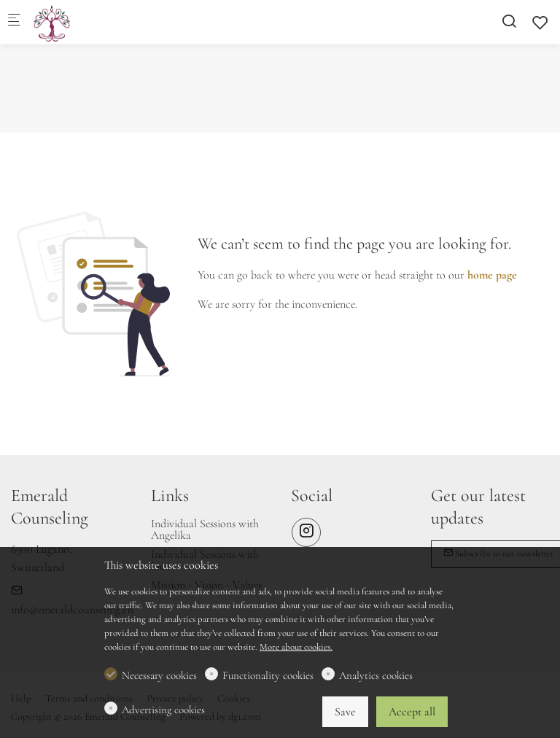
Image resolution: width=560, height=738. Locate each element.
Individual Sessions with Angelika (205, 529)
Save (345, 712)
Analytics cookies (376, 675)
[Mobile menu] (14, 22)
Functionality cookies (268, 675)
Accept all (412, 712)
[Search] (509, 22)
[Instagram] (306, 532)
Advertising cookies (163, 710)
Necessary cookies (159, 675)
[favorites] (540, 23)
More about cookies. (296, 647)
